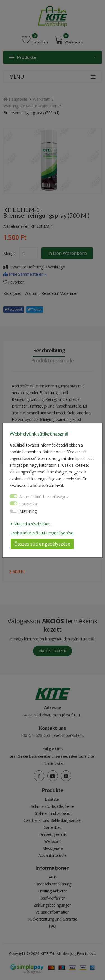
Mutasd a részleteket (30, 524)
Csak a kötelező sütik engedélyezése (42, 533)
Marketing (28, 511)
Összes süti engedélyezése (42, 544)
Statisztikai (28, 504)
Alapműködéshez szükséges (44, 497)
